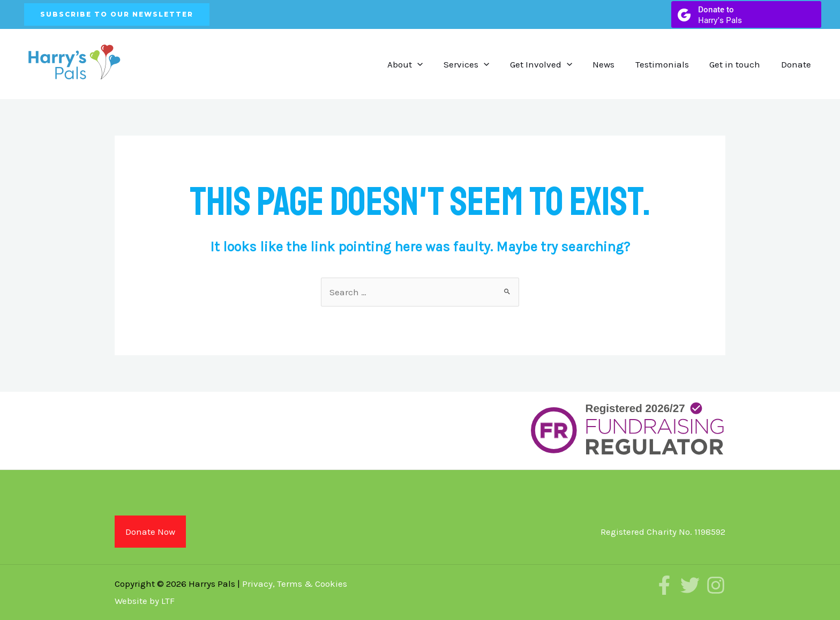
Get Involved (552, 64)
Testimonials (668, 64)
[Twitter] (690, 585)
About (421, 64)
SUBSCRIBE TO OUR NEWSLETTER (117, 14)
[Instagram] (716, 585)
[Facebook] (664, 585)
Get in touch (738, 64)
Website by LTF (145, 601)
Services (480, 64)
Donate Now (150, 532)
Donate (797, 64)
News (612, 64)
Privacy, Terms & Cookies (295, 584)
